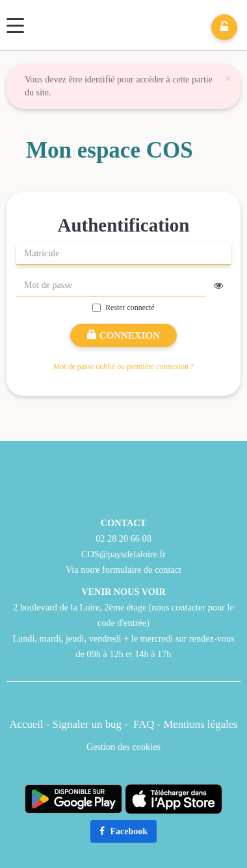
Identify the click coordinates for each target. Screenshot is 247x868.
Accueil (26, 724)
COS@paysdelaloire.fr (123, 554)
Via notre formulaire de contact (123, 570)
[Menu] (15, 26)
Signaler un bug (88, 724)
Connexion (123, 335)
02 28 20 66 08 (123, 538)
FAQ (144, 724)
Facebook (123, 831)
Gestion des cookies (123, 747)
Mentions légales (200, 724)
